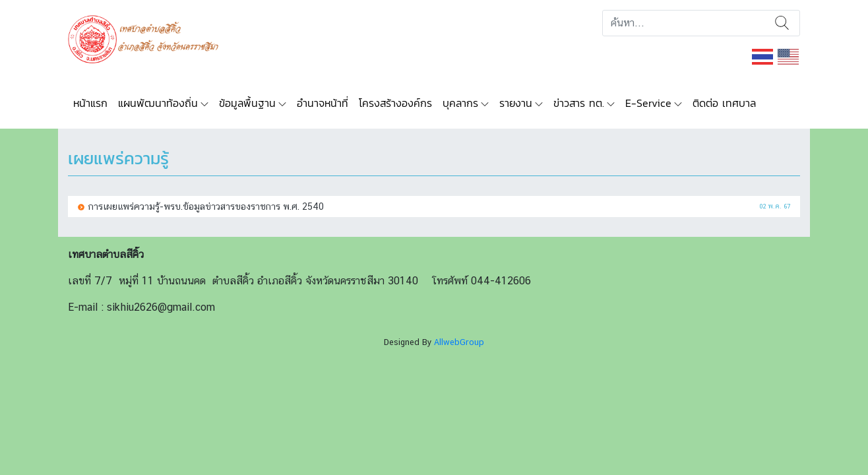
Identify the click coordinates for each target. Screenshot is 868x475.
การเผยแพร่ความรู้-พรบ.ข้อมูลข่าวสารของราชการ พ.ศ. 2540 (206, 206)
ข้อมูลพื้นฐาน (247, 103)
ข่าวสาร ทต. (579, 103)
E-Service (648, 103)
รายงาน (516, 103)
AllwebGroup (459, 342)
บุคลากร (460, 103)
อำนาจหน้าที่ (323, 103)
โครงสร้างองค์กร (395, 103)
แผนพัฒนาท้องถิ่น (158, 103)
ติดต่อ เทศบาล (724, 103)
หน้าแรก (90, 103)
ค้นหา (782, 23)
